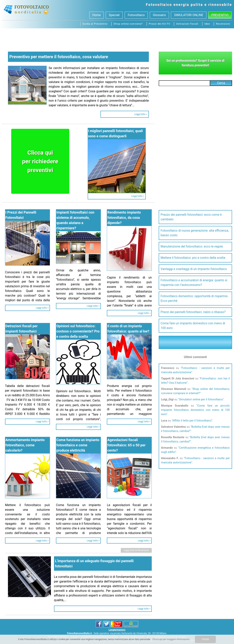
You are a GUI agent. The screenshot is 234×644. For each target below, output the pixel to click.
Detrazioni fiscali (187, 24)
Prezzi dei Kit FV (160, 24)
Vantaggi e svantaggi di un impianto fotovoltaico (194, 269)
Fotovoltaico (159, 5)
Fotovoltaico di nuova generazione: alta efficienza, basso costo (195, 233)
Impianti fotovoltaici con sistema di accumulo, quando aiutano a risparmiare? (75, 220)
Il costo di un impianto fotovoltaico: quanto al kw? (128, 329)
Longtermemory (117, 630)
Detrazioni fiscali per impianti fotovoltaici (22, 329)
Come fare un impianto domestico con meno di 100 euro (193, 326)
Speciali (114, 15)
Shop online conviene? (128, 24)
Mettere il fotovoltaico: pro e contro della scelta (193, 258)
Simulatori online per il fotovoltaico (201, 399)
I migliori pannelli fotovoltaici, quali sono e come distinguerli (116, 133)
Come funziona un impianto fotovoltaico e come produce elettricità (78, 445)
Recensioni (223, 24)
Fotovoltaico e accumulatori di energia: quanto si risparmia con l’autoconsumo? (194, 283)
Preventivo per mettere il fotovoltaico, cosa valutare (59, 57)
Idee (207, 24)
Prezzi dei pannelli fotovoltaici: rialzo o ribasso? (193, 312)
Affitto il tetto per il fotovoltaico (192, 421)
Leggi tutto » (141, 114)
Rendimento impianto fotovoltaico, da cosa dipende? (124, 218)
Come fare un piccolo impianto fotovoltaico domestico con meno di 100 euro (195, 410)
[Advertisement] (117, 39)
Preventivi (220, 15)
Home (96, 15)
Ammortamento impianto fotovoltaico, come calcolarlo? (25, 445)
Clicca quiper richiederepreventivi (40, 161)
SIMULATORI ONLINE (189, 15)
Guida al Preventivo (95, 24)
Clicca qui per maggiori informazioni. (171, 639)
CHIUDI (205, 639)
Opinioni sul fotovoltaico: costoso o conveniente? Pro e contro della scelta (78, 331)
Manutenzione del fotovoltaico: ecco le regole (192, 246)
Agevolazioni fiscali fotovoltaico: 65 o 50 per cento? (126, 445)
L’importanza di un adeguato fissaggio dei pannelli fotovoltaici (94, 563)
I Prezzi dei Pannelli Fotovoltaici (21, 215)
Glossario (159, 15)
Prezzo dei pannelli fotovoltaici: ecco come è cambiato (191, 217)
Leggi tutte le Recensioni (136, 550)
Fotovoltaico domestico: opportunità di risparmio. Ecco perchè (195, 298)
